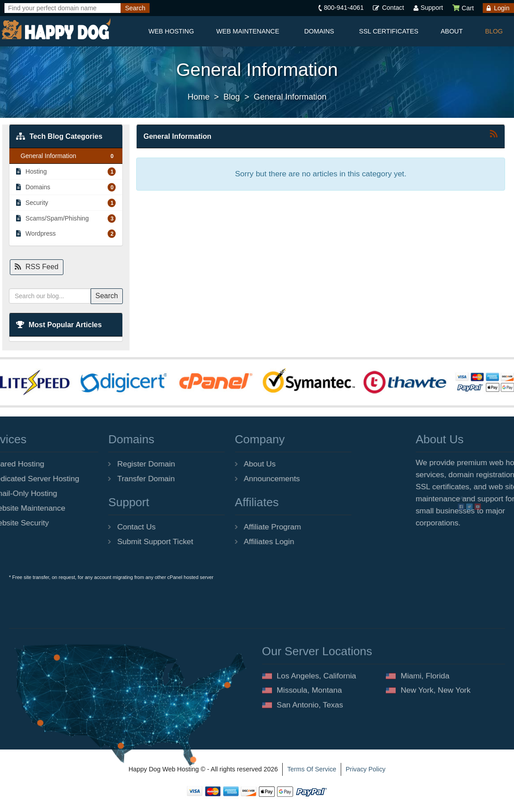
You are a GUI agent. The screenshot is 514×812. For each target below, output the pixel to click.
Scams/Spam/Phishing (66, 218)
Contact (393, 8)
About (452, 31)
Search (107, 296)
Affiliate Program (230, 527)
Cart (463, 8)
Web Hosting (171, 31)
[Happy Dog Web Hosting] (56, 29)
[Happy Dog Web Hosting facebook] (510, 510)
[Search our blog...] (50, 296)
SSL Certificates (389, 31)
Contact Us (95, 527)
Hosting (66, 171)
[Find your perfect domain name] (63, 8)
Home (198, 97)
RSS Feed (37, 267)
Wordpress (66, 233)
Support (432, 8)
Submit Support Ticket (113, 541)
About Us (218, 464)
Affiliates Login (227, 541)
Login (502, 8)
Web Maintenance (248, 31)
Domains (319, 31)
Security (66, 203)
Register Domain (104, 464)
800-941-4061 (344, 8)
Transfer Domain (104, 479)
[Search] (135, 8)
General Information (290, 97)
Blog (494, 31)
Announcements (230, 479)
